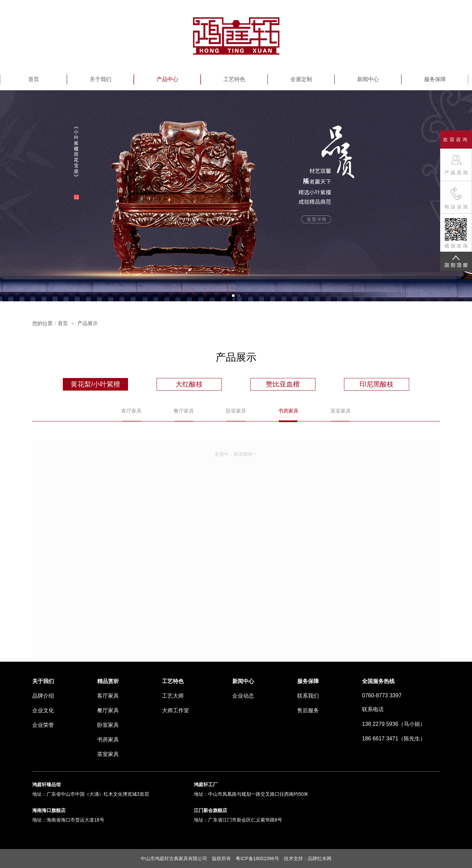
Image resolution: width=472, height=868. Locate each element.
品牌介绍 (43, 696)
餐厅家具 (184, 411)
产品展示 (88, 323)
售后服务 (308, 710)
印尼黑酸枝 (377, 384)
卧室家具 (236, 411)
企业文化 (43, 710)
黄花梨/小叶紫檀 (95, 384)
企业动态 (243, 696)
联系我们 (308, 696)
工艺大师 (173, 696)
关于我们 (101, 79)
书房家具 (288, 411)
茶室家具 (341, 411)
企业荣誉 (43, 725)
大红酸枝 (189, 384)
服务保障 (435, 79)
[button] (233, 296)
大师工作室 (176, 710)
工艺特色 (234, 79)
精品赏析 (108, 681)
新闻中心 (368, 79)
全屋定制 (301, 79)
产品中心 (167, 79)
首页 (34, 79)
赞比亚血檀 (283, 384)
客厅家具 (131, 411)
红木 (322, 858)
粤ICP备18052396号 (257, 858)
